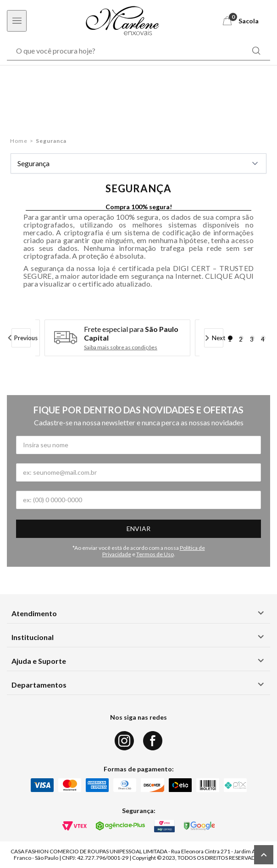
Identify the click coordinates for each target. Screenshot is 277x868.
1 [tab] (230, 338)
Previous (23, 338)
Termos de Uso (155, 554)
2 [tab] (241, 338)
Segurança (138, 163)
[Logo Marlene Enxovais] (122, 21)
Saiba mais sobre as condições (121, 347)
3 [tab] (252, 338)
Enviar (138, 529)
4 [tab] (263, 338)
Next (218, 338)
